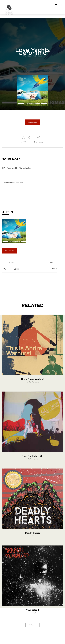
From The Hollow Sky (33, 456)
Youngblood (32, 610)
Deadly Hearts (32, 533)
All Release (33, 625)
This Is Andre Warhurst (32, 379)
